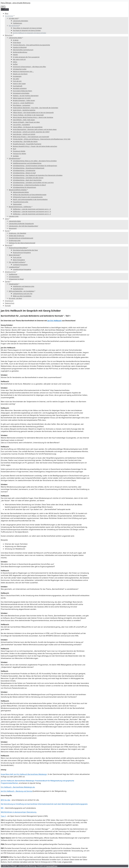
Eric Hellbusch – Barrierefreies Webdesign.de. (18, 787)
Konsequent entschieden (21, 93)
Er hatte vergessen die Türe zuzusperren (26, 57)
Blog (7, 13)
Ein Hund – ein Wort (15, 298)
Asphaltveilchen (18, 289)
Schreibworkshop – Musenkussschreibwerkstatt (29, 168)
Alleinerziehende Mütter (21, 192)
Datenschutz (10, 303)
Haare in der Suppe (19, 84)
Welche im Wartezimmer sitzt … (23, 71)
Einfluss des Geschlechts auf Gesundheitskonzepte (30, 195)
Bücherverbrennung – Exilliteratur (21, 207)
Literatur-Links (14, 216)
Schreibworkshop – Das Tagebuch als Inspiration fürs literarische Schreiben (38, 175)
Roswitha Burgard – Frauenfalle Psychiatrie (27, 144)
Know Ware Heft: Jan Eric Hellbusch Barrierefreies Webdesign (24, 774)
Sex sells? (16, 79)
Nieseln (15, 55)
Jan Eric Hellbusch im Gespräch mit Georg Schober (30, 33)
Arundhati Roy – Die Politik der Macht (25, 141)
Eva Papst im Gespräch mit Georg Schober (27, 30)
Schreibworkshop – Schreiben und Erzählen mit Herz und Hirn (33, 183)
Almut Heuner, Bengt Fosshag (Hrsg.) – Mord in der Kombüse (33, 117)
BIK (2, 808)
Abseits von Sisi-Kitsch (20, 74)
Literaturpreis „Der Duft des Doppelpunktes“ (24, 226)
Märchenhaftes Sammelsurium (23, 50)
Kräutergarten (14, 284)
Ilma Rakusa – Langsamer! (22, 105)
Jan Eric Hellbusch (54, 321)
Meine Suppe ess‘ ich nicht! (22, 98)
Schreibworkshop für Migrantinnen (24, 187)
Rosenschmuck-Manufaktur (19, 248)
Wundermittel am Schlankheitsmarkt (21, 238)
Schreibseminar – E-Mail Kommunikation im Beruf (29, 185)
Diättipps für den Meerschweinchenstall (22, 243)
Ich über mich (14, 18)
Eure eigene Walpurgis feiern (22, 91)
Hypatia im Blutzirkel (20, 47)
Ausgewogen (17, 76)
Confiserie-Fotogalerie (20, 265)
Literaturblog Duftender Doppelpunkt (21, 224)
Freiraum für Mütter (20, 154)
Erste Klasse (17, 42)
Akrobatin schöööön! (20, 88)
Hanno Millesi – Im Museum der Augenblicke (28, 127)
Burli (14, 149)
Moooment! (13, 228)
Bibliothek (9, 35)
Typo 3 (3, 816)
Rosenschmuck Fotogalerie (22, 253)
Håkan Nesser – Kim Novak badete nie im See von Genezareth (33, 113)
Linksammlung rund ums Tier (23, 294)
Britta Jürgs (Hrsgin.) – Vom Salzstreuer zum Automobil (31, 137)
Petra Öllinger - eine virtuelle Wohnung (16, 3)
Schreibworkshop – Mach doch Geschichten (27, 180)
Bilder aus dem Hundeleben (22, 296)
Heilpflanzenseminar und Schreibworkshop (27, 163)
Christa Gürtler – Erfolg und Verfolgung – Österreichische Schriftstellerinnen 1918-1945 (42, 139)
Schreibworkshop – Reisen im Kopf (24, 173)
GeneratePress (52, 866)
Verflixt (15, 64)
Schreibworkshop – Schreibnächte (24, 170)
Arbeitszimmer (11, 272)
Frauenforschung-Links (21, 202)
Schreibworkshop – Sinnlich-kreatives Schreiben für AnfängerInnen (35, 166)
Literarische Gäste (15, 221)
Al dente (16, 40)
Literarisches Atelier (16, 38)
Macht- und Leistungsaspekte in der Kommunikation (30, 199)
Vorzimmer (10, 16)
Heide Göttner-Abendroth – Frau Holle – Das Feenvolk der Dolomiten (36, 108)
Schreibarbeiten (14, 277)
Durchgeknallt (18, 86)
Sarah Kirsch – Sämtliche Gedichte (24, 110)
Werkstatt (9, 245)
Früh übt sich (17, 81)
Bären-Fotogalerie (19, 260)
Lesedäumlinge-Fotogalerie (22, 269)
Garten (8, 281)
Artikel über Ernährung (16, 236)
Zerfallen (16, 156)
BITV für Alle (5, 800)
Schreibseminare (15, 158)
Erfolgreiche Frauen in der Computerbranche (28, 197)
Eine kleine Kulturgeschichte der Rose (25, 250)
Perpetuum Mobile (19, 151)
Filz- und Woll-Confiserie (18, 262)
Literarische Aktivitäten (21, 21)
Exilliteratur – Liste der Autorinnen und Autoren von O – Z (32, 214)
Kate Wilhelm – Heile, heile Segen (24, 120)
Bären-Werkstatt (15, 255)
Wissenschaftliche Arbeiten (18, 190)
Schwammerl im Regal (16, 279)
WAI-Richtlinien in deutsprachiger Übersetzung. (19, 812)
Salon (8, 219)
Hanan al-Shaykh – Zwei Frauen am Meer (26, 122)
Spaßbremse (13, 274)
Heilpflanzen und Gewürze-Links (24, 286)
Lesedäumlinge (15, 267)
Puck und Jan (17, 257)
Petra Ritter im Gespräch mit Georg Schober (27, 28)
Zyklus (15, 62)
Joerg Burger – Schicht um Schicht (24, 134)
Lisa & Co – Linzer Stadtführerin (23, 103)
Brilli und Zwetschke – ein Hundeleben (22, 291)
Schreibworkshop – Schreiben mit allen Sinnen (28, 178)
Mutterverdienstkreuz (20, 52)
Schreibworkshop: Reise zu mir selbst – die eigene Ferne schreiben (35, 161)
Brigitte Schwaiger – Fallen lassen (24, 100)
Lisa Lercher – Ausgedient (21, 125)
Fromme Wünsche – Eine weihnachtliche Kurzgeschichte (31, 45)
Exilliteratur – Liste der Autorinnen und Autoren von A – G (32, 209)
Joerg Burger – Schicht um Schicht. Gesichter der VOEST (31, 132)
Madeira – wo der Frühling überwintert (26, 96)
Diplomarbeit (17, 204)
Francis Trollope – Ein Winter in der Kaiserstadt (28, 115)
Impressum (9, 301)
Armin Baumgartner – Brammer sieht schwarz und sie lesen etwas (35, 129)
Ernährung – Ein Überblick (17, 233)
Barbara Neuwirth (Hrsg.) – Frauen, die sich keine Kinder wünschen (35, 146)
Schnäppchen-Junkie (20, 69)
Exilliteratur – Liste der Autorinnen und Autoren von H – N (32, 211)
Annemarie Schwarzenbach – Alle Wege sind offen (29, 67)
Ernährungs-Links (15, 240)
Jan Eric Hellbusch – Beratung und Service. (17, 791)
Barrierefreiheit (15, 26)
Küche (8, 231)
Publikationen (17, 23)
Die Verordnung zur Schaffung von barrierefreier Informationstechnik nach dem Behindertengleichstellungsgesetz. (44, 804)
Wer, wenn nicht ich (19, 59)
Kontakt (8, 306)
